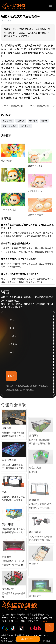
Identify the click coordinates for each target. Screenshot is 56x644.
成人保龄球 (26, 126)
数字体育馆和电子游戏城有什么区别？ (28, 263)
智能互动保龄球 (9, 126)
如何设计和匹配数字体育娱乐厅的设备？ (28, 278)
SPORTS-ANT (14, 6)
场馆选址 (33, 121)
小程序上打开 (28, 639)
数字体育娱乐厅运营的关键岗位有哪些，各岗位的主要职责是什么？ (28, 231)
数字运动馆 (8, 121)
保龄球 (44, 121)
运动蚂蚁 (21, 121)
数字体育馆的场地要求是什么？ (28, 248)
